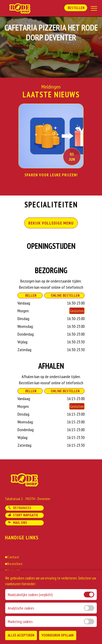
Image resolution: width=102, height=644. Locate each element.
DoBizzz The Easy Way (41, 620)
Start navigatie (23, 515)
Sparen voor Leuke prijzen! (51, 175)
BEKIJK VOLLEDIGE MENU (51, 223)
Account (12, 570)
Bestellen (76, 8)
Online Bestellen (64, 295)
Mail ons (17, 523)
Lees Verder (51, 182)
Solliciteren (15, 584)
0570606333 (20, 508)
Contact (12, 557)
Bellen (30, 295)
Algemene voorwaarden (25, 577)
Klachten (13, 591)
